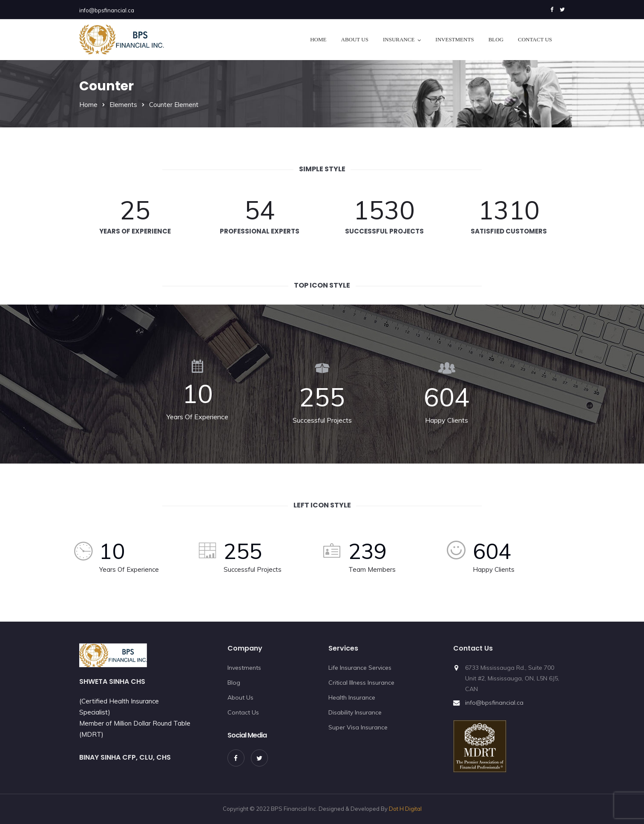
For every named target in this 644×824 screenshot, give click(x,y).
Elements (123, 105)
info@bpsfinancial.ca (107, 10)
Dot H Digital (405, 809)
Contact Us (535, 39)
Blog (496, 39)
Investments (454, 39)
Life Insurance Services (360, 668)
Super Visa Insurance (358, 727)
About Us (355, 39)
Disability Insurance (355, 712)
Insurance (399, 39)
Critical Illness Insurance (361, 683)
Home (318, 39)
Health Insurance (352, 697)
